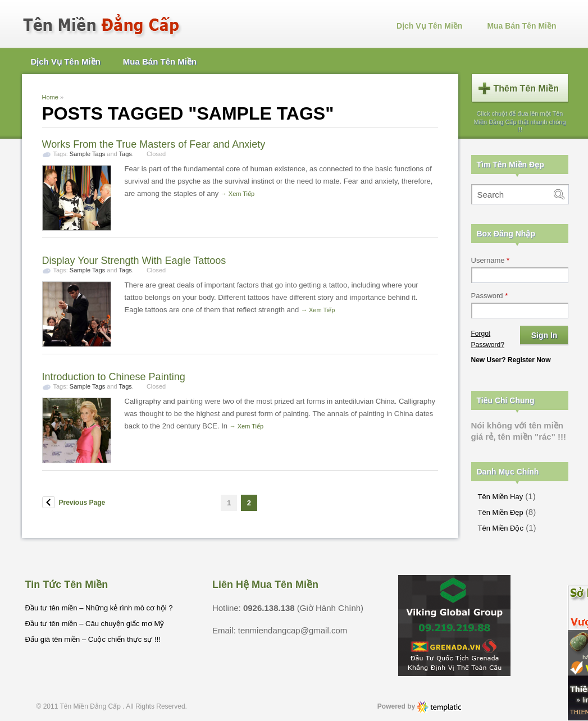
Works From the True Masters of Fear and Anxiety (154, 144)
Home (50, 97)
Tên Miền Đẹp (501, 512)
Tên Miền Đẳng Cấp (92, 706)
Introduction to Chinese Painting (114, 377)
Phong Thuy (440, 707)
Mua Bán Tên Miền (521, 26)
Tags (126, 154)
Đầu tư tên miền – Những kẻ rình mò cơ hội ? (99, 608)
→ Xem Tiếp (238, 194)
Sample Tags (87, 154)
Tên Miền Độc (501, 528)
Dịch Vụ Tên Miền (429, 26)
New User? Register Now (511, 360)
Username (491, 260)
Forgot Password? (488, 339)
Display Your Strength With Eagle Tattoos (134, 261)
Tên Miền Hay (501, 497)
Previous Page (82, 503)
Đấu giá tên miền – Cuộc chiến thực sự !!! (93, 639)
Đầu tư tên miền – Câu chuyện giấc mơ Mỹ (95, 624)
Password (490, 296)
